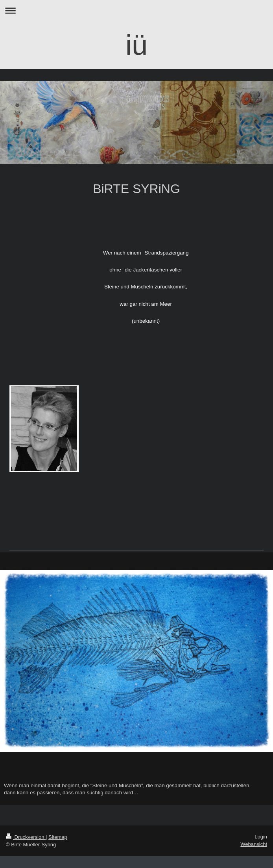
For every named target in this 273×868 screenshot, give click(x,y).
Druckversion (26, 837)
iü (136, 45)
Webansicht (254, 844)
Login (261, 837)
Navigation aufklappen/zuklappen (136, 10)
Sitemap (58, 837)
